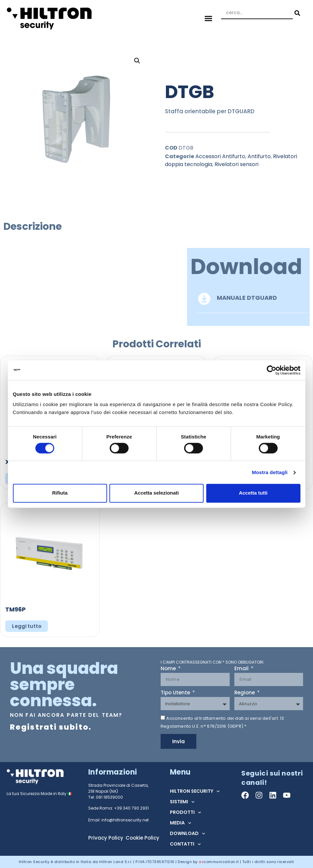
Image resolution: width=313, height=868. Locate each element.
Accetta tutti (253, 493)
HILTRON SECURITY (195, 791)
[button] (208, 18)
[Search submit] (296, 13)
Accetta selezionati (156, 493)
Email (242, 669)
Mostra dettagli (270, 472)
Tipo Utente (176, 693)
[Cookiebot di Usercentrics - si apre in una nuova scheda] (272, 370)
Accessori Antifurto (220, 156)
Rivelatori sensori (236, 164)
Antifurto (259, 156)
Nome (169, 669)
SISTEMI (182, 802)
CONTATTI (185, 844)
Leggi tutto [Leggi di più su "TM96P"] (27, 626)
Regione (245, 693)
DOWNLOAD (188, 834)
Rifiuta (60, 493)
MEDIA (181, 823)
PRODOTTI (186, 813)
